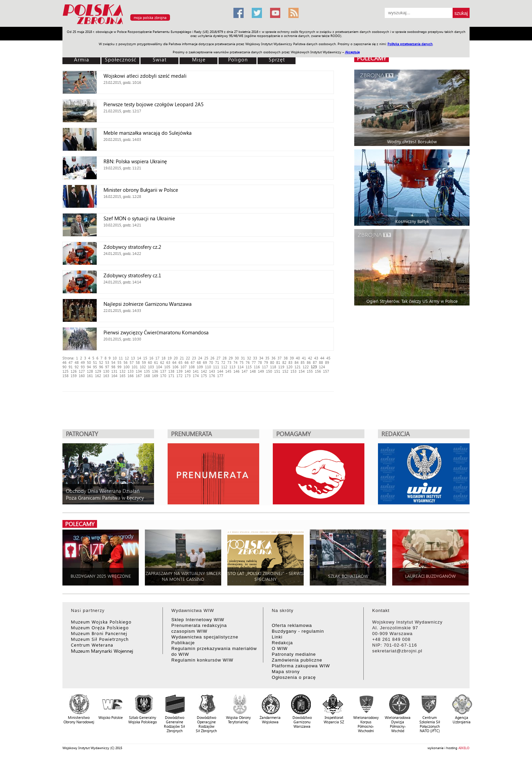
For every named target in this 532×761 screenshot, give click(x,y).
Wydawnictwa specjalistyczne (205, 637)
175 (204, 376)
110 (208, 367)
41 (304, 358)
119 (281, 367)
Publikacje (183, 643)
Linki (277, 637)
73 (229, 362)
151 (277, 371)
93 (83, 367)
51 (95, 362)
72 (223, 362)
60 (150, 362)
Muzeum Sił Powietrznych (100, 639)
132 (122, 371)
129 (98, 371)
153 (293, 371)
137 (163, 371)
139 (179, 371)
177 (220, 376)
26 (212, 358)
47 (71, 362)
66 (187, 362)
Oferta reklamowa (292, 625)
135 (147, 371)
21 (182, 358)
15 (145, 358)
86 (309, 362)
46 (64, 362)
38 (286, 358)
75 (242, 362)
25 (206, 358)
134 (139, 371)
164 (114, 376)
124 (322, 367)
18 (164, 358)
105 (167, 367)
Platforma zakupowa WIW (301, 666)
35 (267, 358)
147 (245, 371)
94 (89, 367)
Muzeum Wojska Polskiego (101, 622)
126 (74, 371)
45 (328, 358)
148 (253, 371)
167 (139, 376)
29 (231, 358)
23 (194, 358)
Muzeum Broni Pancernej (99, 633)
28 (225, 358)
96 (101, 367)
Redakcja (282, 643)
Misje (199, 59)
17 (157, 358)
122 (306, 367)
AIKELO (464, 748)
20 (176, 358)
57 (132, 362)
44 (322, 358)
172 (179, 376)
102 (143, 367)
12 (127, 358)
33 (255, 358)
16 (151, 358)
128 (90, 371)
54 (113, 362)
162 (98, 376)
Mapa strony (286, 672)
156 (318, 371)
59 (144, 362)
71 (217, 362)
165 (122, 376)
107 (184, 367)
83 (290, 362)
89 (327, 362)
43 (316, 358)
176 (212, 376)
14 (139, 358)
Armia (82, 59)
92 (77, 367)
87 (315, 362)
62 (162, 362)
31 (243, 358)
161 (90, 376)
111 (216, 367)
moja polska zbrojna (150, 17)
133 (131, 371)
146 (236, 371)
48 (77, 362)
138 (171, 371)
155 (310, 371)
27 (218, 358)
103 (151, 367)
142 (204, 371)
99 (119, 367)
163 (106, 376)
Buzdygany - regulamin (298, 631)
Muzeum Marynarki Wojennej (102, 651)
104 (159, 367)
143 (212, 371)
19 (170, 358)
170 (163, 376)
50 (89, 362)
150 (269, 371)
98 (113, 367)
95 (95, 367)
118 (273, 367)
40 (298, 358)
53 (107, 362)
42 (310, 358)
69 (205, 362)
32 (249, 358)
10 (115, 358)
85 (303, 362)
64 (174, 362)
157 (326, 371)
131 (114, 371)
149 (261, 371)
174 (196, 376)
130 (106, 371)
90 (64, 367)
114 (241, 367)
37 (280, 358)
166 (131, 376)
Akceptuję (352, 52)
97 (107, 367)
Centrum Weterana (92, 645)
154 (302, 371)
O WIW (280, 648)
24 (200, 358)
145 (228, 371)
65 (180, 362)
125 (65, 371)
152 (285, 371)
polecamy (372, 58)
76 (248, 362)
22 (188, 358)
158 (65, 376)
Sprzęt (277, 59)
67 (193, 362)
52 (101, 362)
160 (82, 376)
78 (260, 362)
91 (71, 367)
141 (196, 371)
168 (147, 376)
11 (121, 358)
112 (224, 367)
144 (220, 371)
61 (156, 362)
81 (278, 362)
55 (119, 362)
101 (135, 367)
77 (254, 362)
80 (272, 362)
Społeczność (121, 59)
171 (171, 376)
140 (188, 371)
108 (192, 367)
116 (257, 367)
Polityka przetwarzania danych (410, 44)
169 (155, 376)
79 (266, 362)
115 (249, 367)
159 (74, 376)
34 (261, 358)
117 (265, 367)
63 (168, 362)
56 (126, 362)
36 (273, 358)
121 (298, 367)
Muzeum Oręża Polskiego (100, 627)
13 (133, 358)
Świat (160, 59)
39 (292, 358)
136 (155, 371)
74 (235, 362)
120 (289, 367)
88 (321, 362)
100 (127, 367)
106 (175, 367)
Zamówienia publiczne (297, 660)
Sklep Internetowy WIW (198, 620)
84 (297, 362)
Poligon (238, 59)
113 (232, 367)
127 (82, 371)
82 (284, 362)
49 (83, 362)
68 (199, 362)
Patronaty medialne (294, 654)
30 (237, 358)
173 (188, 376)
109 (200, 367)
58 (138, 362)
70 (211, 362)
